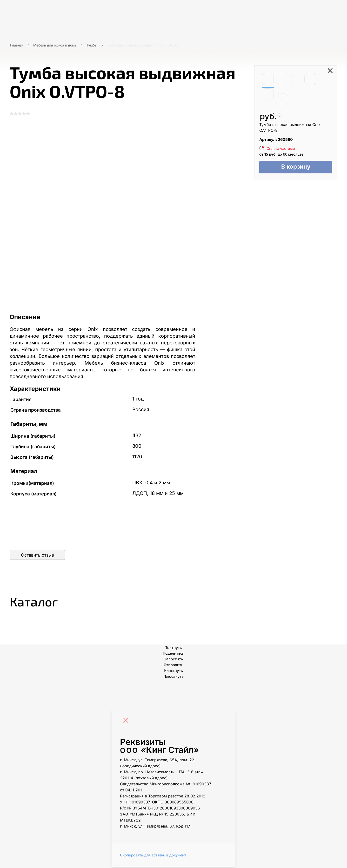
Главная (17, 45)
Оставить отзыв (37, 556)
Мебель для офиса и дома (55, 45)
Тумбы (92, 45)
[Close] (127, 722)
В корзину (296, 167)
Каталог (37, 601)
